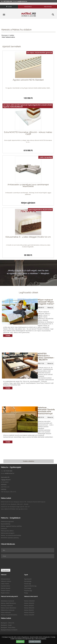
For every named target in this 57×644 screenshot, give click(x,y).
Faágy (26, 593)
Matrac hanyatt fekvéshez (9, 615)
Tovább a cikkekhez (28, 461)
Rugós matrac (5, 593)
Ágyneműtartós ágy (30, 586)
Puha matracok (6, 612)
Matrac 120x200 (29, 612)
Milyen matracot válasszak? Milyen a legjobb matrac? (46, 302)
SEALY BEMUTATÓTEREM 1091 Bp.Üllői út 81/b (14, 509)
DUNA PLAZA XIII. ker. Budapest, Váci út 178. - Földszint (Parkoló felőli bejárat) (23, 502)
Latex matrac (5, 584)
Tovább (8, 336)
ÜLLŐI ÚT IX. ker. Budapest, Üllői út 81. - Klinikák (15, 504)
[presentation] (16, 564)
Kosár (9, 7)
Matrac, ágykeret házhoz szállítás (11, 526)
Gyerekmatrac (5, 586)
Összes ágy (28, 584)
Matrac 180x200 (29, 608)
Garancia (4, 528)
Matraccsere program (8, 533)
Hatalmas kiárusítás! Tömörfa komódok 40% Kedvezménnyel (46, 410)
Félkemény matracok (8, 610)
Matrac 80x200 (29, 606)
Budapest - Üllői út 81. (8, 623)
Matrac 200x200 (29, 601)
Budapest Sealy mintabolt (9, 630)
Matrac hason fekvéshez (9, 608)
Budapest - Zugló (6, 625)
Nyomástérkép (6, 524)
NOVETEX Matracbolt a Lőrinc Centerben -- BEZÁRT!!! (46, 357)
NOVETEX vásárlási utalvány (10, 538)
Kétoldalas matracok (7, 601)
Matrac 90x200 (29, 610)
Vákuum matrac (6, 581)
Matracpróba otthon (7, 531)
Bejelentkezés (48, 7)
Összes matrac (6, 591)
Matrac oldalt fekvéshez (8, 603)
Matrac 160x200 (29, 603)
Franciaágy (28, 588)
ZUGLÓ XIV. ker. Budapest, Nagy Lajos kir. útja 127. (15, 507)
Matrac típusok (6, 588)
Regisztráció (28, 7)
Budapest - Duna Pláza (8, 627)
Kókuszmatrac (5, 579)
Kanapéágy (28, 581)
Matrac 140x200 (29, 615)
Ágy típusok (28, 579)
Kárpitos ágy (28, 591)
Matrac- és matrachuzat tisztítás (11, 535)
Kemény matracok (7, 606)
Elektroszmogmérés (7, 522)
